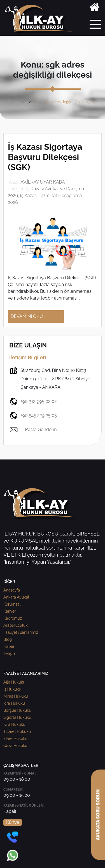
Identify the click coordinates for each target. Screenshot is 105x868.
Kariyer (10, 611)
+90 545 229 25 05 (33, 416)
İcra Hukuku (14, 703)
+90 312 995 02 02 (33, 401)
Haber (9, 646)
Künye (13, 822)
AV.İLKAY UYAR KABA (43, 182)
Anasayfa (19, 102)
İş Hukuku (12, 689)
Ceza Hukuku (15, 746)
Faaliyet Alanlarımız (21, 632)
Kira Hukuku (14, 724)
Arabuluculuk (16, 625)
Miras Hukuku (16, 696)
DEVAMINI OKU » (29, 316)
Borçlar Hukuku (17, 710)
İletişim (10, 653)
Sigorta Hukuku (17, 717)
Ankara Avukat (16, 597)
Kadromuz (13, 618)
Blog (8, 639)
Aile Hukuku (14, 682)
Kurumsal (12, 604)
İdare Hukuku (15, 738)
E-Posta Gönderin (33, 430)
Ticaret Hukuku (17, 731)
